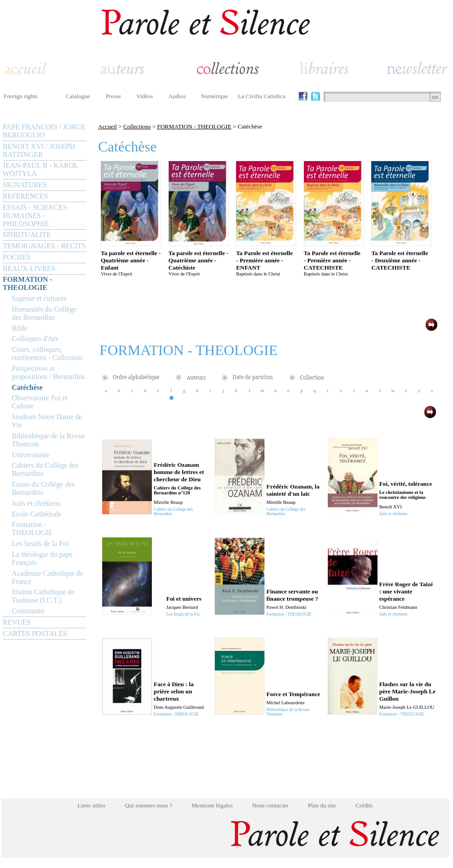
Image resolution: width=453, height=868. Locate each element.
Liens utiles (91, 805)
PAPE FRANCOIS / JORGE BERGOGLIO (44, 131)
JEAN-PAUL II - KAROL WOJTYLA (40, 169)
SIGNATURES (25, 185)
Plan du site (322, 805)
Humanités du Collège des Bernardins (44, 313)
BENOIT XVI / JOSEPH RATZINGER (39, 150)
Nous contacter (270, 805)
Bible (20, 328)
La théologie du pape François (42, 558)
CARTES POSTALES (35, 633)
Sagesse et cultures (39, 298)
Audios (177, 96)
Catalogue (78, 96)
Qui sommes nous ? (149, 805)
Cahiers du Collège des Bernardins (45, 469)
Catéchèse (27, 387)
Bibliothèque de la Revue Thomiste (48, 440)
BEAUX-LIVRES (29, 268)
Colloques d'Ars (35, 339)
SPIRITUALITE (27, 235)
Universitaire (31, 455)
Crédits (364, 805)
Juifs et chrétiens (36, 503)
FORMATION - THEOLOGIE (27, 283)
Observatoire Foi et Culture (40, 402)
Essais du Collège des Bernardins (43, 488)
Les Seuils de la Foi (40, 543)
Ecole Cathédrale (37, 514)
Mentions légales (212, 805)
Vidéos (145, 96)
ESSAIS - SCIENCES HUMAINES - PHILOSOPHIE (35, 216)
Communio (28, 611)
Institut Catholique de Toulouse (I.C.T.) (43, 596)
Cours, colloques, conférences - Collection (47, 353)
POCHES (17, 257)
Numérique (214, 96)
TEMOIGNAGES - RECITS (44, 246)
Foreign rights (21, 96)
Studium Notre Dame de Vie (47, 421)
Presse (113, 96)
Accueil (107, 126)
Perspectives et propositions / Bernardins (48, 372)
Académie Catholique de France (47, 577)
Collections (137, 126)
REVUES (17, 622)
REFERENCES (25, 196)
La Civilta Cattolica (262, 96)
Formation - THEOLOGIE (32, 529)
